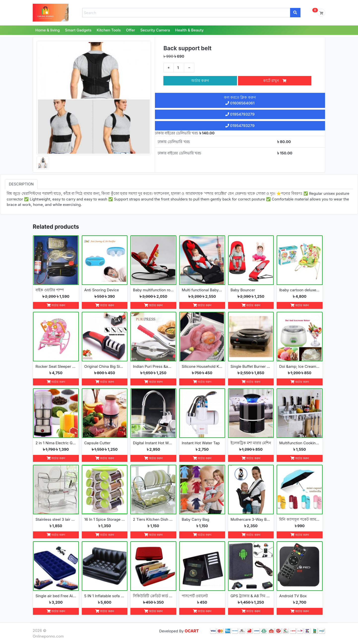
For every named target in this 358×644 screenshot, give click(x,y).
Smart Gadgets (78, 30)
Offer (131, 30)
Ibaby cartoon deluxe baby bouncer (300, 290)
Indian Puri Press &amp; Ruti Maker (153, 366)
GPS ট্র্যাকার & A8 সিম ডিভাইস (251, 596)
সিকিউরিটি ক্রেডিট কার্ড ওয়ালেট (153, 596)
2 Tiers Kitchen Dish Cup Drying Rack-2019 (153, 519)
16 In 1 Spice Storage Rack (105, 519)
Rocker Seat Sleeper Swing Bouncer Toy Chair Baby (56, 366)
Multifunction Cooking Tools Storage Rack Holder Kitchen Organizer (300, 443)
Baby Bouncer (243, 290)
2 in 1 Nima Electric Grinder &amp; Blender (56, 443)
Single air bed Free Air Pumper (56, 596)
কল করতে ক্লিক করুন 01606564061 (240, 100)
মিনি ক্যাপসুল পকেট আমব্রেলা (300, 519)
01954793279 (240, 114)
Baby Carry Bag (195, 519)
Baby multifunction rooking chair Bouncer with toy (153, 290)
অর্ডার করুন (200, 81)
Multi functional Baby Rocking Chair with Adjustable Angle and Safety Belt (202, 290)
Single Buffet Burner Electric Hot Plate (251, 366)
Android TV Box (293, 596)
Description (21, 184)
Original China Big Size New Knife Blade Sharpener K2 (105, 366)
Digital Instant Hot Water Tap (153, 443)
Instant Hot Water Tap (201, 443)
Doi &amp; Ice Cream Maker (300, 366)
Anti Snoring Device (102, 290)
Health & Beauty (189, 30)
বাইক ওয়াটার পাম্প (50, 290)
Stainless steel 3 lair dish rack (56, 519)
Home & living (48, 30)
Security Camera (155, 30)
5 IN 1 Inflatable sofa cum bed (105, 596)
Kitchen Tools (109, 30)
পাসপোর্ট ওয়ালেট (195, 596)
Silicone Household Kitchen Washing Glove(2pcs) (202, 366)
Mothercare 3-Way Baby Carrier (251, 519)
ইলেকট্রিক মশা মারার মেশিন (251, 443)
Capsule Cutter (97, 443)
